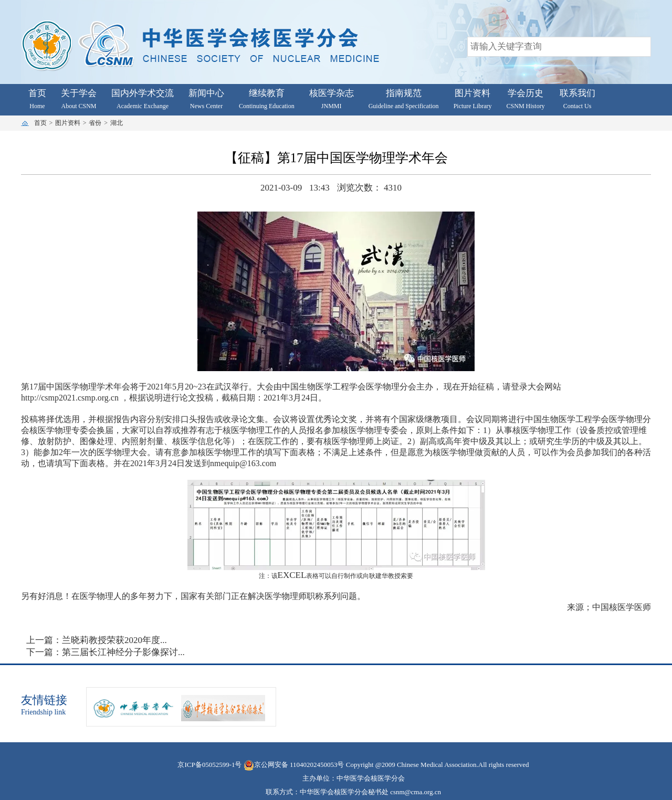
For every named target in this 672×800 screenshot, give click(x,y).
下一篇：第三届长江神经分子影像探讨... (106, 652)
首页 (40, 123)
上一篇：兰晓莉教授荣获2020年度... (97, 640)
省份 (96, 123)
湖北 (117, 123)
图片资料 (68, 123)
